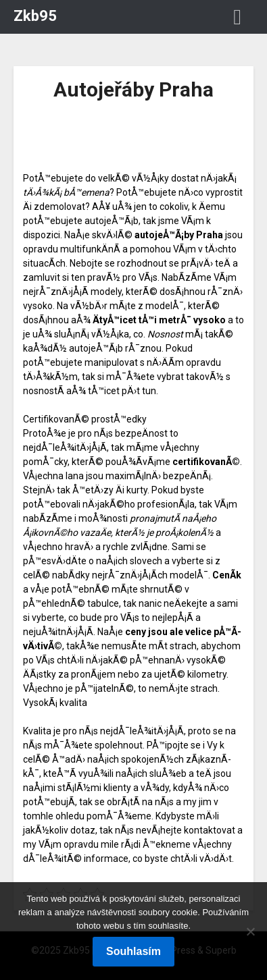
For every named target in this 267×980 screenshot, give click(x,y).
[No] (250, 931)
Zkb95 (35, 16)
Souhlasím (133, 951)
